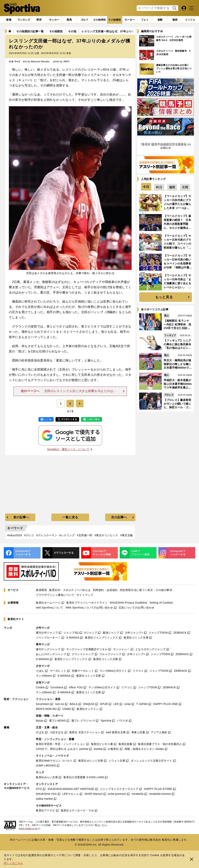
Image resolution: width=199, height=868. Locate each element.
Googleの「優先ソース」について (70, 449)
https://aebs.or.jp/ (30, 829)
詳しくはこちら (13, 863)
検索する (174, 8)
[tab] (39, 20)
